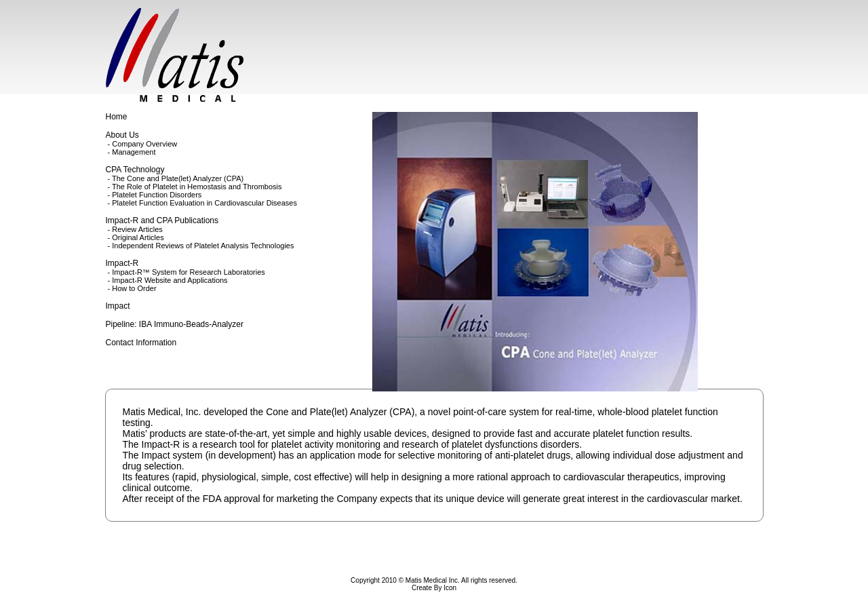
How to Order (134, 288)
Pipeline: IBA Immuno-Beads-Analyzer (175, 324)
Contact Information (141, 343)
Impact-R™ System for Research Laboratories (189, 272)
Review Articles (137, 229)
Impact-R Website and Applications (170, 280)
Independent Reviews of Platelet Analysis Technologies (203, 246)
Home (117, 117)
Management (134, 152)
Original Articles (138, 237)
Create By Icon (434, 588)
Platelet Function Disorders (157, 195)
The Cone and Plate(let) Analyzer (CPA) (178, 178)
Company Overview (144, 144)
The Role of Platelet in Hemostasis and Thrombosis (197, 187)
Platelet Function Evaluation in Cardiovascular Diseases (204, 203)
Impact (118, 306)
